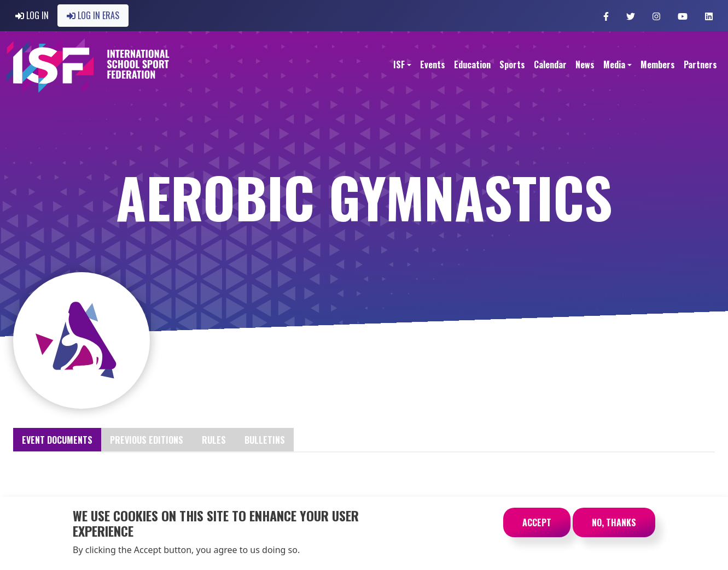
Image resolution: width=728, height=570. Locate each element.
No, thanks (614, 528)
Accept (537, 528)
